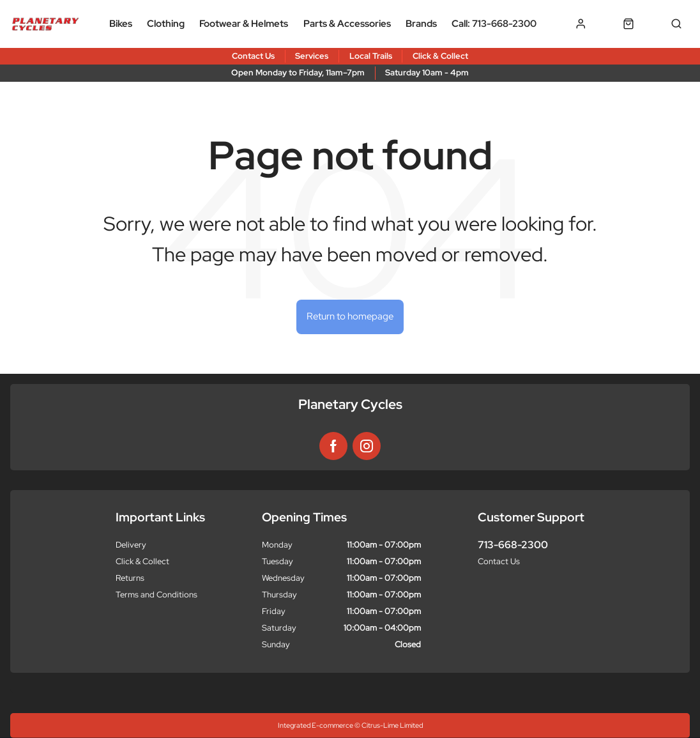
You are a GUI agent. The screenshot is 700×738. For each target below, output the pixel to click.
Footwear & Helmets (244, 24)
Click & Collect (142, 561)
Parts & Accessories (347, 24)
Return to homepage (350, 316)
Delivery (131, 545)
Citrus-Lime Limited (392, 725)
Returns (130, 578)
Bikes (121, 24)
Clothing (166, 24)
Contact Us (499, 561)
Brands (421, 24)
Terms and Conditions (156, 595)
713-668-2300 (513, 545)
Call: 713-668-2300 (494, 24)
